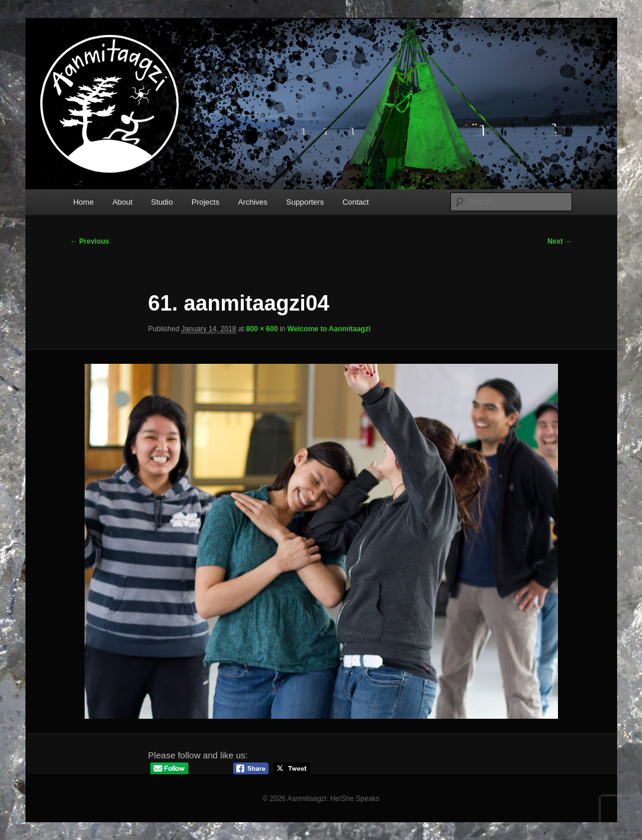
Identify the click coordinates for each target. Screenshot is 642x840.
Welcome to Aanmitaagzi (329, 329)
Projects (206, 202)
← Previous (90, 241)
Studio (162, 202)
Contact (356, 202)
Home (84, 202)
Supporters (305, 202)
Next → (559, 241)
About (122, 202)
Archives (253, 202)
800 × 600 (262, 329)
